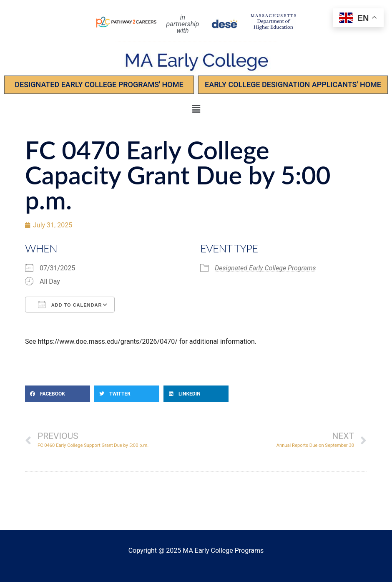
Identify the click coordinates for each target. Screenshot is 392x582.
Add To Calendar (70, 305)
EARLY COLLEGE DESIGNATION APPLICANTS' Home (293, 84)
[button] (196, 109)
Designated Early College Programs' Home (99, 84)
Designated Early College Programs (265, 268)
